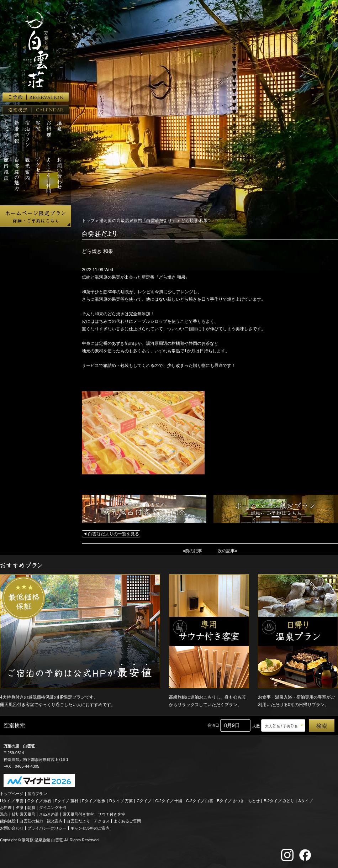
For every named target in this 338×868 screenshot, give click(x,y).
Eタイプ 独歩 (94, 800)
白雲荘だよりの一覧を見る (113, 534)
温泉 (4, 814)
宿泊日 (213, 725)
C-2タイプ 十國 (169, 800)
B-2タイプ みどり (279, 800)
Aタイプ (306, 800)
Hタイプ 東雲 (12, 800)
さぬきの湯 (49, 814)
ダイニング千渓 (53, 807)
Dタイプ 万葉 (121, 800)
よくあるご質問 (127, 821)
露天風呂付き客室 (78, 814)
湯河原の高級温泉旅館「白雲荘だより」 (138, 221)
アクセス (102, 821)
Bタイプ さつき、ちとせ (238, 800)
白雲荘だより (78, 821)
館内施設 (8, 821)
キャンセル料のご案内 (90, 827)
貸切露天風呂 (23, 814)
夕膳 (20, 807)
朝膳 (31, 807)
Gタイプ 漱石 (39, 800)
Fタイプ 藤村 (67, 800)
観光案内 (55, 821)
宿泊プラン (37, 793)
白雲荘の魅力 (31, 821)
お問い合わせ (12, 827)
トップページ (12, 793)
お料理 (6, 807)
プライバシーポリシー (47, 827)
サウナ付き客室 (112, 814)
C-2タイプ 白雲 (200, 800)
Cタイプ (144, 800)
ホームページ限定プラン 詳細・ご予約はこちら (36, 216)
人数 (256, 726)
